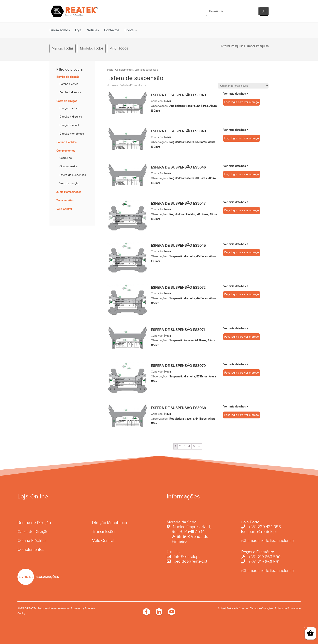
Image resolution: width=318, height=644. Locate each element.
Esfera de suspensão (73, 175)
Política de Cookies (237, 608)
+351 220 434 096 (265, 527)
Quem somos (60, 30)
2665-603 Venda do (190, 536)
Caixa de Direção (33, 532)
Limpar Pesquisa (257, 46)
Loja (78, 30)
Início (110, 70)
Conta (129, 30)
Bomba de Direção (34, 523)
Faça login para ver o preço (242, 102)
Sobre (221, 608)
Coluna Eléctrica (66, 142)
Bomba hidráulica (70, 92)
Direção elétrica (69, 108)
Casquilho (66, 158)
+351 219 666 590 (264, 557)
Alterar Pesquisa (232, 46)
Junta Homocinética (69, 192)
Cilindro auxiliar (69, 166)
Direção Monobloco (110, 523)
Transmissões (65, 200)
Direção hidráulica (71, 117)
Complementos (124, 70)
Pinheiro (179, 541)
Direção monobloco (72, 134)
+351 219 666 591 (264, 562)
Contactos (112, 30)
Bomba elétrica (69, 84)
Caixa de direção (67, 101)
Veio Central (64, 209)
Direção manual (69, 125)
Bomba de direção (68, 77)
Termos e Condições (262, 608)
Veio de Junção (69, 183)
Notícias (93, 30)
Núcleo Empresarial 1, (192, 527)
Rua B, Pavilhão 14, (186, 532)
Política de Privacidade (288, 608)
